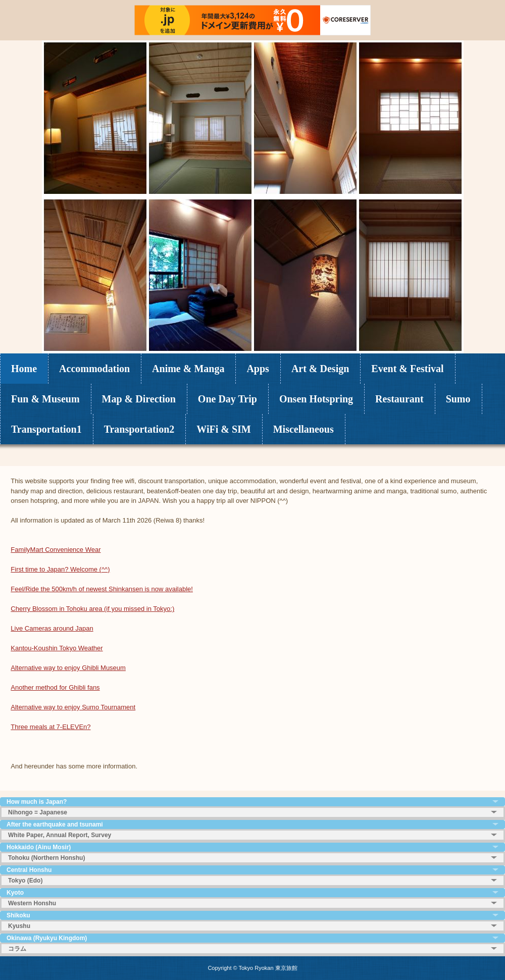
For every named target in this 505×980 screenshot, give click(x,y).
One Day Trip (228, 399)
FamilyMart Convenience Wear (56, 550)
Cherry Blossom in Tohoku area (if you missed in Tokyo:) (92, 609)
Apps (258, 369)
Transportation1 (46, 429)
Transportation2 (139, 429)
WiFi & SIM (223, 429)
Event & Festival (407, 369)
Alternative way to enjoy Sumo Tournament (73, 707)
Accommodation (94, 369)
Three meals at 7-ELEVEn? (50, 727)
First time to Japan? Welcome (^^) (60, 569)
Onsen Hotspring (316, 399)
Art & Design (320, 369)
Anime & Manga (188, 369)
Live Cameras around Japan (52, 628)
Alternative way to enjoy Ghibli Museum (68, 668)
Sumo (458, 399)
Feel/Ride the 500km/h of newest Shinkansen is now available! (102, 589)
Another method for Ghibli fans (55, 687)
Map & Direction (139, 399)
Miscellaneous (304, 429)
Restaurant (399, 399)
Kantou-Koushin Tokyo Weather (57, 648)
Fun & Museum (45, 399)
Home (24, 369)
